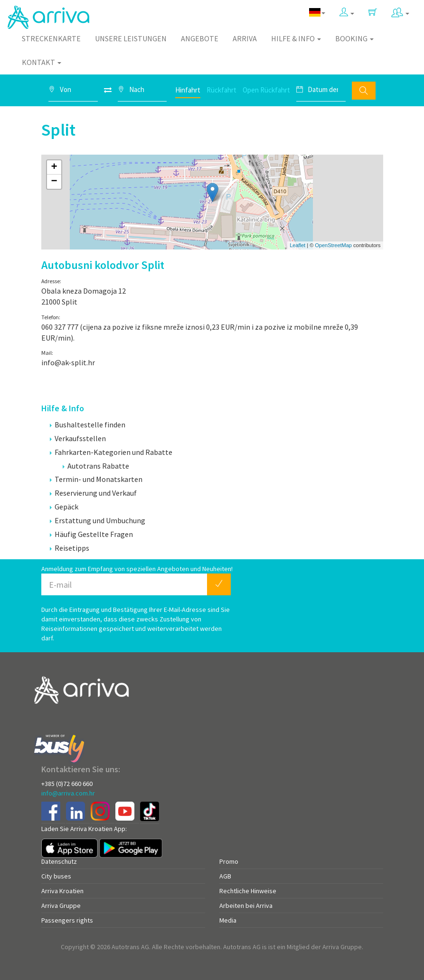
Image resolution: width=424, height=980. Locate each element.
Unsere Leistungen (131, 38)
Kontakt (42, 62)
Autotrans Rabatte (96, 466)
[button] (347, 13)
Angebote (200, 38)
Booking (354, 38)
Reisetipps (70, 548)
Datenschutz (59, 861)
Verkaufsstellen (78, 438)
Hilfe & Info (296, 38)
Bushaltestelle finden (88, 425)
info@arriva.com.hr (68, 793)
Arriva (245, 38)
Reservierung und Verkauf (93, 493)
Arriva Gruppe (61, 906)
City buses (56, 876)
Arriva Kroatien (62, 891)
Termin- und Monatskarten (96, 479)
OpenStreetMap (333, 245)
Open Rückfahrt (266, 90)
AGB (225, 876)
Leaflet (297, 245)
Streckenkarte (51, 38)
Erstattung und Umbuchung (98, 520)
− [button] (54, 182)
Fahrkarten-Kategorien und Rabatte (111, 452)
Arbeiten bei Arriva (246, 906)
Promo (229, 861)
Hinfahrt (188, 90)
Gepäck (64, 507)
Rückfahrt (221, 90)
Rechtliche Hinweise (248, 891)
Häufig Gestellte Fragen (91, 534)
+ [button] (54, 167)
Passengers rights (67, 920)
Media (228, 920)
